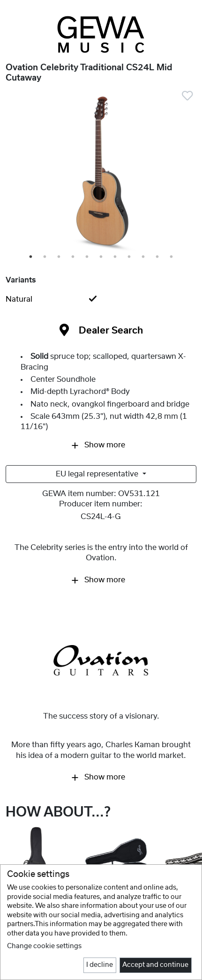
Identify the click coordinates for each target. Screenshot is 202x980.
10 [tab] (159, 257)
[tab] (101, 299)
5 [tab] (88, 257)
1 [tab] (31, 257)
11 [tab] (173, 257)
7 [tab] (116, 257)
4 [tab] (74, 257)
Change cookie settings (44, 946)
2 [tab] (45, 257)
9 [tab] (144, 257)
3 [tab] (60, 257)
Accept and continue (155, 965)
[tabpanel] (101, 173)
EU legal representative (98, 474)
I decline (100, 965)
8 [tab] (130, 257)
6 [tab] (102, 257)
